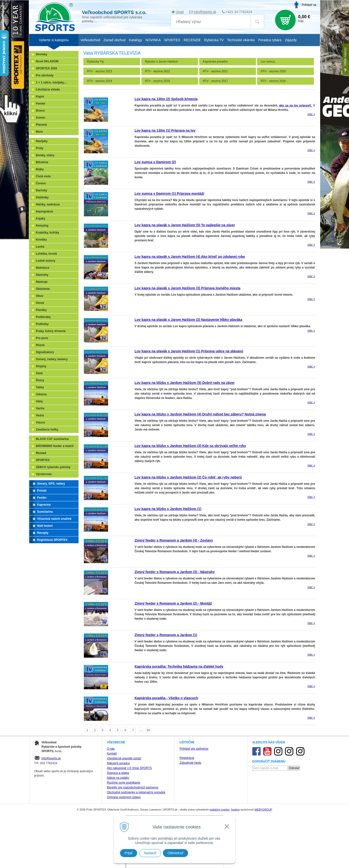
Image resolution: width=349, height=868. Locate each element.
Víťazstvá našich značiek (54, 519)
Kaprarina (44, 505)
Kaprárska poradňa (215, 62)
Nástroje (42, 282)
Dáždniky (42, 197)
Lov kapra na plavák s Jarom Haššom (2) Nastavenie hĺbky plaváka (188, 320)
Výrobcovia (44, 474)
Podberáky (43, 317)
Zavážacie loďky (47, 430)
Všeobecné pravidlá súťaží (124, 758)
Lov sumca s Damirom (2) (155, 162)
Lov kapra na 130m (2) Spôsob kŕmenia (166, 99)
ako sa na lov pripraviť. (295, 105)
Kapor (40, 97)
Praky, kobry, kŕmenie (51, 331)
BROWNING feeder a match (55, 446)
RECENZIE (192, 40)
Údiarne (41, 394)
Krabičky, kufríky (48, 233)
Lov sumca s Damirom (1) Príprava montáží (169, 194)
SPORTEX (43, 460)
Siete (39, 373)
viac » (311, 114)
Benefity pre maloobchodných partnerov (133, 787)
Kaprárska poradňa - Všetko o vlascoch (166, 698)
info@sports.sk (205, 12)
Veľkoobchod (90, 40)
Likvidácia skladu (48, 89)
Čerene (41, 183)
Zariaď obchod (114, 40)
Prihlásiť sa (309, 5)
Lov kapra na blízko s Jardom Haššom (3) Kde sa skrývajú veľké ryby (190, 446)
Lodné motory (46, 261)
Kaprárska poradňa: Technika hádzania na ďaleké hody (179, 666)
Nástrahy (42, 275)
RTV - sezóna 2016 (273, 81)
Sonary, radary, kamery (52, 359)
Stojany (41, 366)
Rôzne (40, 345)
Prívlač (42, 491)
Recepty (43, 533)
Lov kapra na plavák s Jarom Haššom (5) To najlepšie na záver (185, 225)
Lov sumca (268, 62)
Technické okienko (241, 40)
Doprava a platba (118, 773)
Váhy (39, 401)
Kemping (42, 226)
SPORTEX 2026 (46, 68)
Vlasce (40, 422)
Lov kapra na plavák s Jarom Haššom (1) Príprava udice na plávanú (189, 351)
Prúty (40, 148)
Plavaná (41, 125)
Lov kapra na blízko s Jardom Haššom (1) (168, 509)
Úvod (180, 12)
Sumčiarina (45, 512)
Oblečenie (43, 289)
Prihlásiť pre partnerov (194, 749)
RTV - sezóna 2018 (157, 81)
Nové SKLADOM (47, 61)
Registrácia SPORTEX (52, 540)
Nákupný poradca (118, 763)
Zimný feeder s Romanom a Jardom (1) (166, 635)
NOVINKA (153, 40)
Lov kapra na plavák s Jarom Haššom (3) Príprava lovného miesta (187, 288)
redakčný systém (220, 810)
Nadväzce (43, 268)
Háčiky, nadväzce (48, 204)
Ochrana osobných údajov (124, 797)
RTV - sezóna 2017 (215, 81)
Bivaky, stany (45, 155)
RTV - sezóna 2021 (215, 71)
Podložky (42, 324)
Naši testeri (45, 526)
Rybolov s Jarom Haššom (162, 62)
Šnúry (40, 380)
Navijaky (42, 141)
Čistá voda (43, 176)
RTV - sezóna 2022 (157, 71)
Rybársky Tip (95, 62)
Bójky (40, 169)
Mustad (41, 453)
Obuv (40, 296)
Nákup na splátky (118, 778)
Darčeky (42, 190)
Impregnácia (44, 211)
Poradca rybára (270, 40)
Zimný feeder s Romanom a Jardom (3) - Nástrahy (175, 572)
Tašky (40, 387)
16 (148, 730)
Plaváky (41, 310)
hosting (235, 810)
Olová (40, 303)
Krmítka (41, 240)
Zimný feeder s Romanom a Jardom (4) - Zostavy (174, 540)
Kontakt (112, 754)
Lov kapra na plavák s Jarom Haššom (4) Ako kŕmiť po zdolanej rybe (190, 257)
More (39, 132)
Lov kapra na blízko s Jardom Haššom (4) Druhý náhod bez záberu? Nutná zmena (200, 414)
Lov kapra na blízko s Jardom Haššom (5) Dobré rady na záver (185, 383)
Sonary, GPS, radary (51, 484)
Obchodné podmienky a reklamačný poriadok (136, 792)
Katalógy (135, 40)
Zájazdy (291, 40)
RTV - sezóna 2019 (99, 81)
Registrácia (187, 758)
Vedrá (40, 415)
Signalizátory (45, 352)
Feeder (41, 104)
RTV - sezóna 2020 (273, 71)
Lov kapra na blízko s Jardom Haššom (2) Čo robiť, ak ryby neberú (188, 477)
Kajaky (41, 219)
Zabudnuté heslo (190, 763)
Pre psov (42, 338)
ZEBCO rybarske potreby (53, 467)
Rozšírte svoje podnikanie (123, 783)
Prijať (129, 853)
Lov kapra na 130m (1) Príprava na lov (165, 130)
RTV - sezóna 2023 (99, 71)
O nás (111, 749)
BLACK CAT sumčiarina (52, 439)
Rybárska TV (214, 40)
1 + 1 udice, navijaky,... (51, 82)
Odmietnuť (175, 853)
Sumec (41, 118)
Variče (40, 408)
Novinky (42, 54)
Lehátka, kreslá (46, 254)
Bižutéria (42, 162)
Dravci (40, 111)
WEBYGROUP (263, 810)
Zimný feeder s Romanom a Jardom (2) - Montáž (173, 603)
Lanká (40, 247)
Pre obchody (45, 75)
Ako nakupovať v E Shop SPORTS (129, 768)
